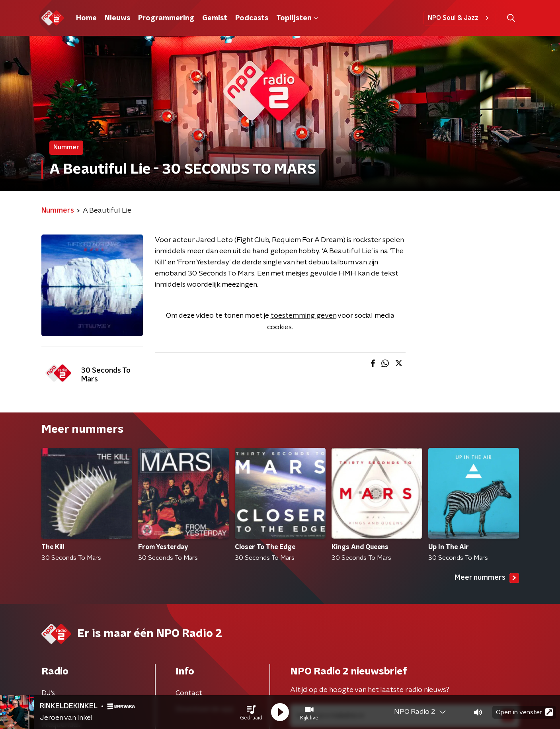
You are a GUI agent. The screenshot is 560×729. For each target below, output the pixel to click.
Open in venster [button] (524, 712)
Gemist (215, 18)
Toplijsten (297, 18)
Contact (189, 693)
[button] (251, 712)
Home (86, 18)
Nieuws (117, 18)
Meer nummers (487, 578)
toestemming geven (303, 316)
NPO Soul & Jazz (460, 18)
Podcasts (252, 18)
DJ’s (48, 693)
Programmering (166, 18)
